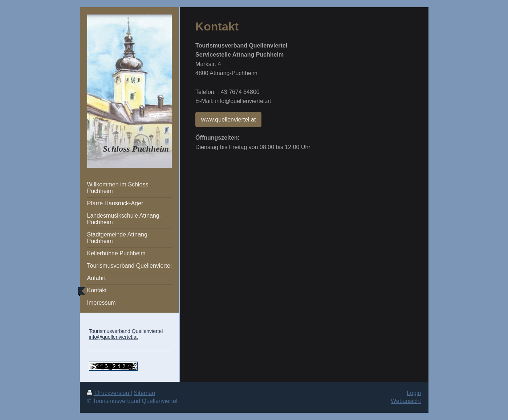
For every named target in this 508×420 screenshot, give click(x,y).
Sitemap (144, 393)
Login (414, 393)
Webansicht (406, 401)
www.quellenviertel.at (228, 120)
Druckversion (109, 393)
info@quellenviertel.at (113, 337)
